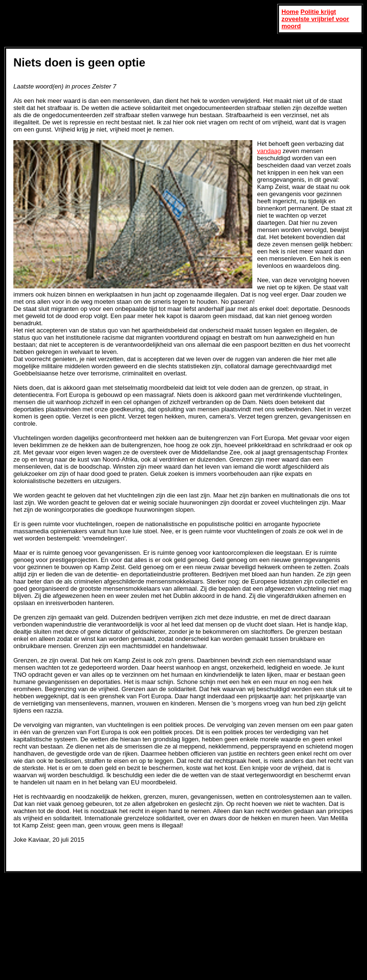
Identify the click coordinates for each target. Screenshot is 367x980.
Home (290, 12)
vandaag (269, 151)
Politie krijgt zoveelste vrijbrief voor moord (315, 19)
